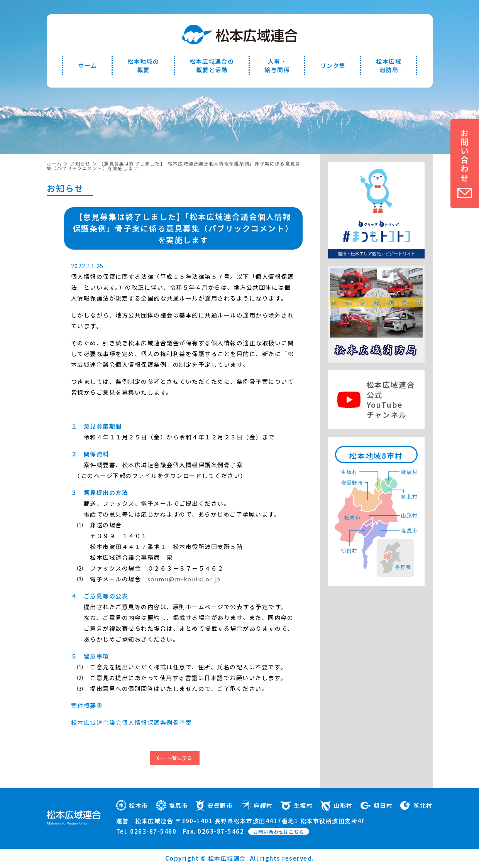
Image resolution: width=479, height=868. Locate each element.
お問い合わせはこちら (279, 832)
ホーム (88, 65)
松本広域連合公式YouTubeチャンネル (391, 399)
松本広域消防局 (389, 65)
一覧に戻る (180, 758)
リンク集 (333, 65)
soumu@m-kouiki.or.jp (184, 579)
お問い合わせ (465, 156)
